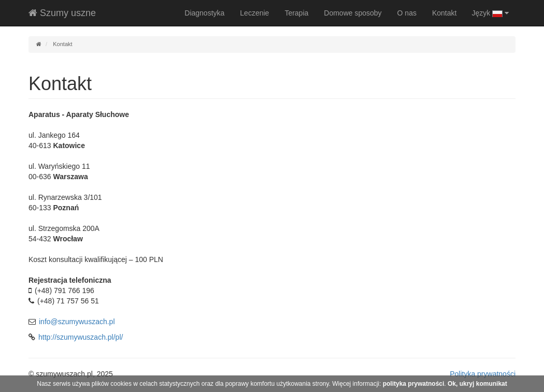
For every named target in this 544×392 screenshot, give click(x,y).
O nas (407, 13)
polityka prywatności (414, 384)
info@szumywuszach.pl (77, 322)
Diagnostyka (204, 13)
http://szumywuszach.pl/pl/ (81, 337)
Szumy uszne (62, 13)
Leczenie (254, 13)
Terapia (296, 13)
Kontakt (444, 13)
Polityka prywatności (483, 374)
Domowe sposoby (353, 13)
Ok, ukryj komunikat (477, 384)
